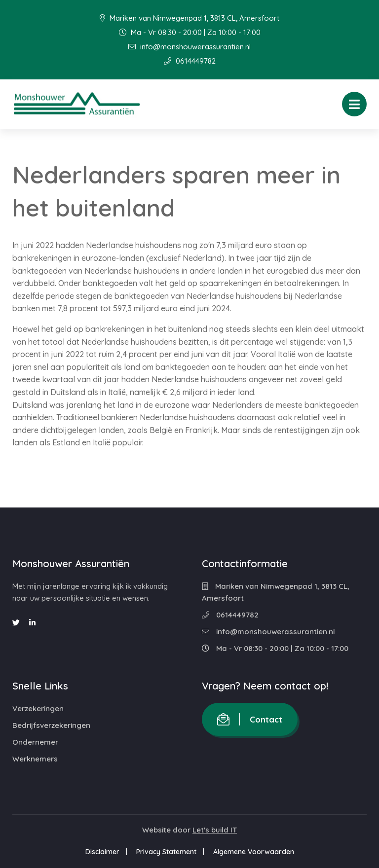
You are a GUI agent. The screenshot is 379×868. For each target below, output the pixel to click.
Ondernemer (35, 742)
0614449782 (190, 61)
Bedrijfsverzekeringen (51, 725)
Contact (250, 719)
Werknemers (35, 759)
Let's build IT (215, 830)
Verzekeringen (38, 708)
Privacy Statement (166, 852)
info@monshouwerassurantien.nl (189, 47)
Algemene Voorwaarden (254, 852)
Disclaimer (102, 852)
